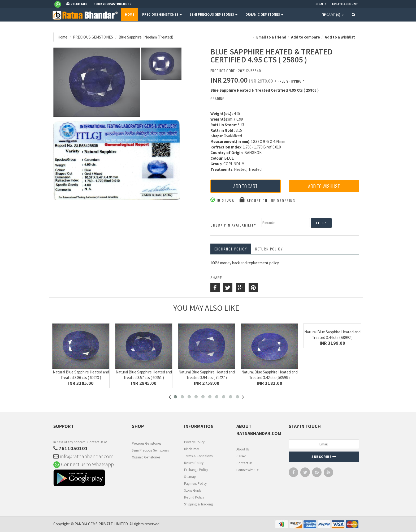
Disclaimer (192, 449)
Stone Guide (193, 490)
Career (241, 456)
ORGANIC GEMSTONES (264, 14)
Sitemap (190, 477)
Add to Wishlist (324, 186)
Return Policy (194, 463)
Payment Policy (195, 484)
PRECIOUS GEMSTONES (162, 14)
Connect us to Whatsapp (84, 464)
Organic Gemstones (146, 457)
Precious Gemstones (146, 443)
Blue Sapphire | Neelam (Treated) (146, 37)
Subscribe (324, 457)
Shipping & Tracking (198, 504)
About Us (243, 449)
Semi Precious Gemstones (150, 450)
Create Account (345, 4)
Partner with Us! (248, 470)
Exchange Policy (231, 249)
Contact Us (244, 463)
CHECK (321, 223)
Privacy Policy (194, 442)
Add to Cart (245, 186)
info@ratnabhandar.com (83, 456)
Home (130, 14)
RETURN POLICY (269, 249)
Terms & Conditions (198, 456)
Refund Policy (194, 497)
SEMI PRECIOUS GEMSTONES (214, 14)
